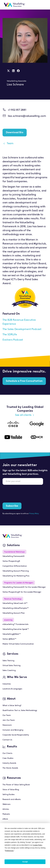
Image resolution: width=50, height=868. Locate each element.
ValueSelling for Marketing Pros (16, 576)
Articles (6, 809)
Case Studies (8, 758)
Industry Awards (9, 763)
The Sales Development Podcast (22, 329)
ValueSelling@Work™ (12, 634)
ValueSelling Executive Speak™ (16, 629)
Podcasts (6, 814)
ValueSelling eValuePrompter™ (16, 608)
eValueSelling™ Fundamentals (15, 624)
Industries (7, 684)
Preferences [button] (9, 851)
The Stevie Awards (10, 768)
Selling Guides (9, 795)
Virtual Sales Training (11, 666)
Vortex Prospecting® (11, 561)
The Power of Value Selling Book (16, 785)
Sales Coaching (9, 670)
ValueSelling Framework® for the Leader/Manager (24, 587)
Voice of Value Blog (11, 790)
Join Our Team (9, 720)
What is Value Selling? (12, 706)
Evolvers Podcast (13, 340)
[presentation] (23, 492)
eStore (5, 819)
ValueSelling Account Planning (16, 571)
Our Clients (7, 753)
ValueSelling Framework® (14, 556)
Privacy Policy (34, 514)
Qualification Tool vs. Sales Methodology (20, 710)
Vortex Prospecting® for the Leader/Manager (22, 592)
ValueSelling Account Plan (14, 613)
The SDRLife (10, 335)
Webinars (6, 804)
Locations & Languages (12, 689)
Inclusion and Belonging (13, 730)
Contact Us (7, 740)
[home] (14, 5)
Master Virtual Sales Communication (18, 644)
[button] (44, 5)
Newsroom (7, 725)
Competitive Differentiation (15, 566)
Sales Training (8, 661)
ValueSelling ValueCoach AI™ (15, 603)
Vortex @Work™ (9, 639)
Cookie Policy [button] (37, 845)
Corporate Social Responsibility (16, 735)
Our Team (7, 715)
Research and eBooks (12, 799)
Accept (25, 862)
